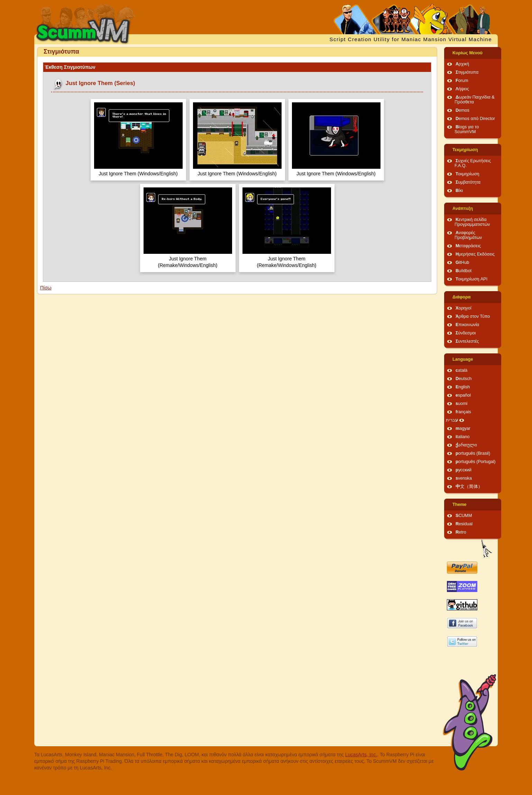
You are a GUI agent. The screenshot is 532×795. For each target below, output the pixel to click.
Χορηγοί (464, 308)
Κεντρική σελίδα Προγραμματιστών (472, 222)
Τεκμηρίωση (465, 150)
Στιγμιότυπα (467, 72)
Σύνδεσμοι (466, 333)
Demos (462, 110)
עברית (452, 420)
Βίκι (459, 191)
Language (463, 359)
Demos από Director (475, 119)
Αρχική (462, 64)
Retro (461, 532)
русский (464, 470)
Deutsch (464, 379)
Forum (462, 81)
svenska (464, 478)
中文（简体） (469, 487)
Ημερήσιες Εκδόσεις (475, 254)
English (463, 387)
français (463, 412)
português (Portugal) (476, 462)
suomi (461, 404)
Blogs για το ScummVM (467, 129)
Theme (460, 505)
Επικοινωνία (467, 325)
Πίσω (46, 288)
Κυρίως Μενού (467, 53)
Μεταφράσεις (468, 246)
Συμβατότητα (468, 182)
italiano (463, 437)
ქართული (466, 445)
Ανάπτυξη (463, 209)
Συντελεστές (467, 341)
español (463, 395)
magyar (463, 428)
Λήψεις (462, 89)
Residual (464, 524)
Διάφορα (462, 297)
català (461, 370)
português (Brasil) (473, 453)
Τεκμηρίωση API (471, 279)
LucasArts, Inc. (361, 755)
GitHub (462, 262)
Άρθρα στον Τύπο (473, 316)
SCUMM (464, 516)
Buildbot (464, 271)
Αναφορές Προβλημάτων (468, 235)
